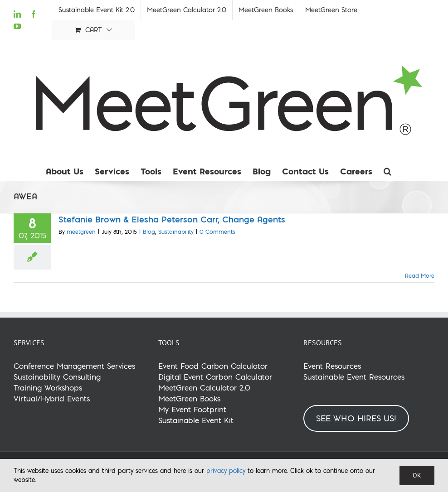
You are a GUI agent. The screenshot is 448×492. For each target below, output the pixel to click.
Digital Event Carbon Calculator (215, 377)
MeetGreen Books (189, 398)
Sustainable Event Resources (354, 377)
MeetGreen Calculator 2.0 (204, 388)
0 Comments (217, 232)
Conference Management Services (74, 366)
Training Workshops (48, 388)
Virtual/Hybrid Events (52, 398)
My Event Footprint (192, 409)
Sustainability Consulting (57, 377)
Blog (149, 232)
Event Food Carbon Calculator (213, 366)
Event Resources (332, 366)
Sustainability (176, 232)
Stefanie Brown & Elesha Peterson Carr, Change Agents (172, 219)
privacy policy (226, 471)
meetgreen (81, 232)
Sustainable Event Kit (196, 420)
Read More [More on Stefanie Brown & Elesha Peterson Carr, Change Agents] (420, 276)
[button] (387, 171)
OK (417, 475)
